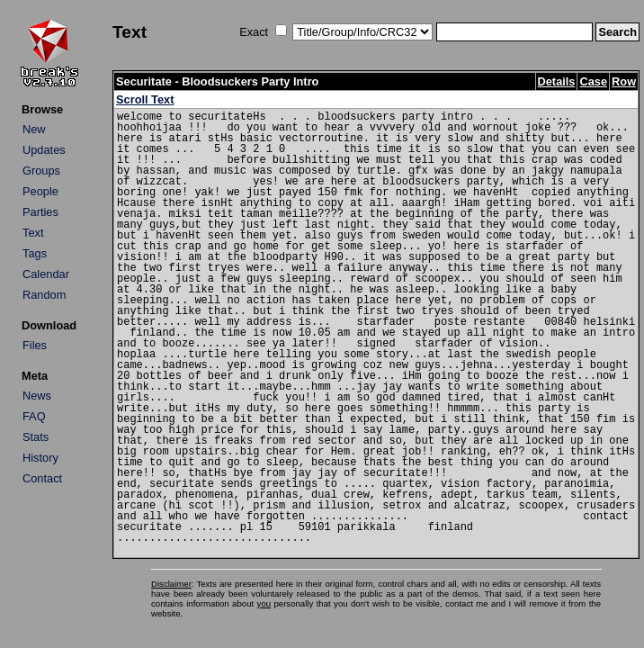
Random (44, 295)
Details (557, 81)
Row (624, 81)
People (40, 191)
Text (33, 233)
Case (593, 81)
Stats (36, 437)
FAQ (34, 416)
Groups (41, 171)
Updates (44, 150)
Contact (42, 478)
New (34, 129)
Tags (35, 253)
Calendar (46, 274)
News (37, 396)
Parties (40, 212)
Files (35, 345)
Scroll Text (145, 99)
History (40, 458)
